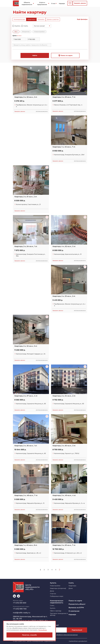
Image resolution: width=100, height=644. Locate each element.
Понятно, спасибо (30, 635)
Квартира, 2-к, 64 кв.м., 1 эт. (26, 246)
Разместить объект (77, 604)
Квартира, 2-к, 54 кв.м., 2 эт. (64, 396)
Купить (18, 26)
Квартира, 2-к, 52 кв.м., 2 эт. (26, 97)
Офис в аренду (56, 611)
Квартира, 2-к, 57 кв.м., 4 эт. (26, 396)
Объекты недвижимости (27, 3)
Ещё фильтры (82, 19)
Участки (53, 594)
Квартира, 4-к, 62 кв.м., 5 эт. (64, 246)
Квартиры (31, 19)
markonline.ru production (78, 641)
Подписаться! (77, 630)
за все (19, 36)
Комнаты (41, 19)
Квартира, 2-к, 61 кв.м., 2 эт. (26, 197)
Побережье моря (57, 596)
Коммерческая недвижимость (57, 602)
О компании (74, 611)
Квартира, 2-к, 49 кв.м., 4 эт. (64, 495)
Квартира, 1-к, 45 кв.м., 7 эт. (64, 147)
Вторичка (26, 32)
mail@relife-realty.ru (22, 613)
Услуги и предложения (42, 3)
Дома (52, 591)
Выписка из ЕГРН (76, 608)
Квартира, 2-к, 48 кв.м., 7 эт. (26, 495)
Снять (26, 26)
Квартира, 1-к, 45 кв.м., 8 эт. (26, 545)
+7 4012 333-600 (20, 603)
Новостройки (39, 32)
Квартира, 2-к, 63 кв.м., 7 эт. (64, 97)
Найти (35, 55)
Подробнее (43, 630)
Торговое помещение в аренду (59, 614)
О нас (53, 3)
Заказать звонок (80, 3)
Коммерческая (19, 19)
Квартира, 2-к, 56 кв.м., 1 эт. (26, 446)
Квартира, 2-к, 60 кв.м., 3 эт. (64, 446)
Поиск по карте (65, 55)
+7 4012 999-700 (20, 609)
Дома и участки (53, 19)
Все (16, 32)
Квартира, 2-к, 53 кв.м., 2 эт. (64, 296)
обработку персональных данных (67, 635)
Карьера (62, 3)
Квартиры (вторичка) (58, 588)
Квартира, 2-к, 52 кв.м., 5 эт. (26, 346)
